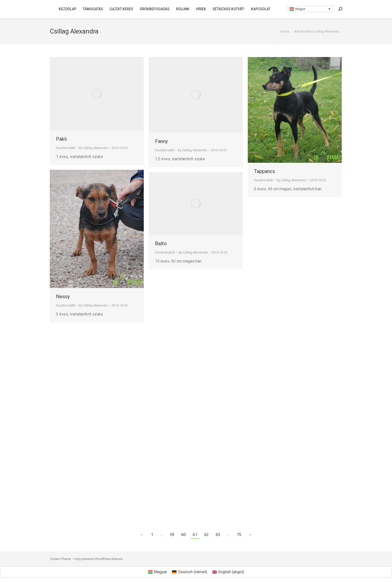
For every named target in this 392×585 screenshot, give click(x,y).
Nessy (63, 296)
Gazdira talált (65, 148)
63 (218, 535)
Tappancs (264, 171)
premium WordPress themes (102, 559)
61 (195, 535)
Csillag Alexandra (74, 31)
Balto (161, 243)
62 (206, 535)
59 (172, 535)
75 (239, 535)
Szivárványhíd (165, 252)
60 (183, 535)
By (93, 148)
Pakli (61, 139)
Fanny (161, 141)
